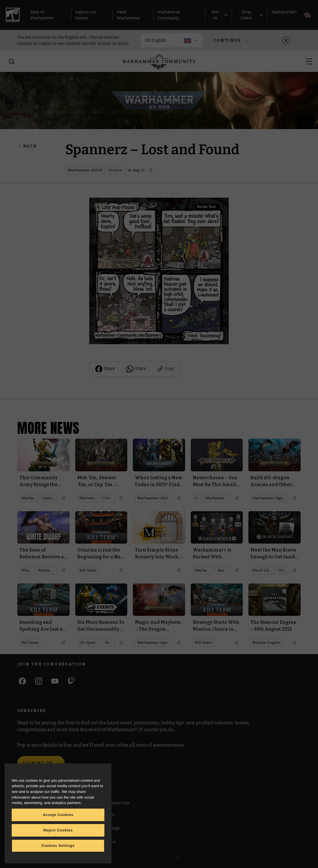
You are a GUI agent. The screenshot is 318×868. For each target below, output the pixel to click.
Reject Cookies (58, 830)
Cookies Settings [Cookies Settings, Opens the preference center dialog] (58, 846)
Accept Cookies (58, 815)
